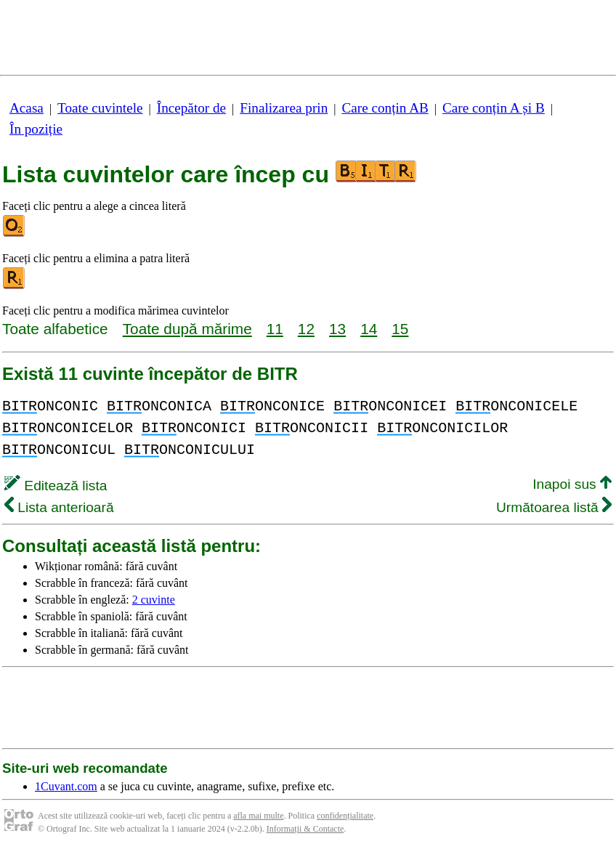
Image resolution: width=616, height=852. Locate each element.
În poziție (36, 129)
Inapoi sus (572, 484)
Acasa (27, 108)
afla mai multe (258, 816)
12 (306, 329)
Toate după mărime (187, 329)
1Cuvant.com (66, 786)
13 (337, 329)
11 (275, 329)
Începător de (191, 108)
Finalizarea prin (284, 108)
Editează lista (56, 486)
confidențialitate (345, 816)
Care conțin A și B (494, 108)
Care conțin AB (385, 108)
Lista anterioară (59, 507)
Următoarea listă (554, 507)
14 (369, 329)
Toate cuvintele (100, 108)
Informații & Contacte (305, 829)
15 (400, 329)
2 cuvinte (154, 600)
